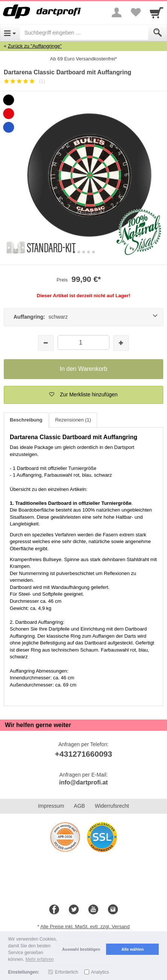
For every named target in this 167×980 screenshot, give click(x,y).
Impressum (51, 806)
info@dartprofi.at (83, 782)
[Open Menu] (10, 33)
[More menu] (117, 12)
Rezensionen (73, 420)
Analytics (100, 972)
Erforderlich (66, 972)
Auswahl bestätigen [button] (81, 949)
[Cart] (156, 12)
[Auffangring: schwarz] (83, 317)
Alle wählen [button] (133, 949)
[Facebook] (54, 910)
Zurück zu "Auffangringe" (35, 46)
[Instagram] (113, 910)
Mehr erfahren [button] (40, 959)
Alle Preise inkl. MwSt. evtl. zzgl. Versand (85, 927)
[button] (83, 395)
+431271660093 (83, 754)
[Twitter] (74, 910)
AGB (79, 806)
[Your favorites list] (135, 12)
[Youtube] (93, 910)
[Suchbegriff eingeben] (84, 33)
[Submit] (158, 33)
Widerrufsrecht (112, 806)
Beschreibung (26, 420)
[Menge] (83, 342)
